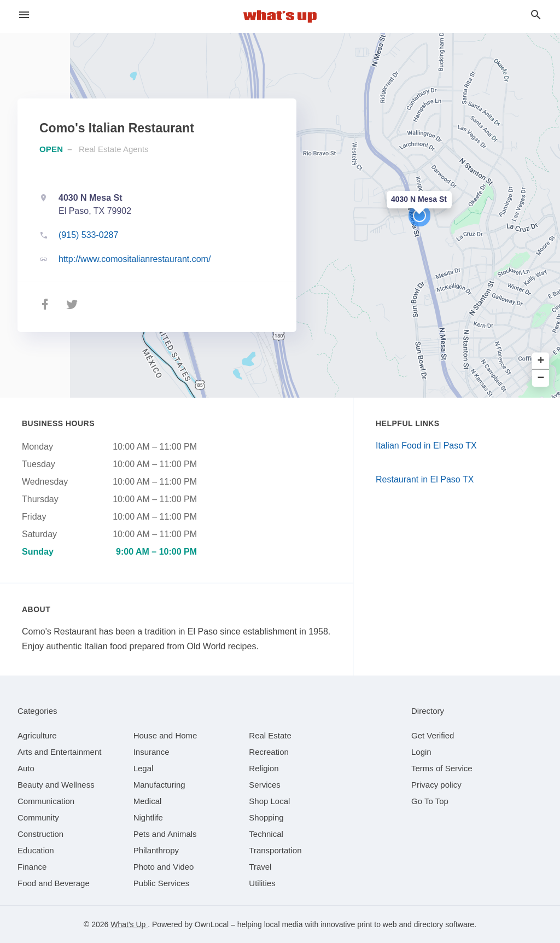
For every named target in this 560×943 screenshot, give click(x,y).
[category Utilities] (262, 883)
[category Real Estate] (270, 735)
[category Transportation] (275, 850)
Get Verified (433, 735)
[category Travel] (260, 867)
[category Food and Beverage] (54, 883)
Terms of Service (442, 768)
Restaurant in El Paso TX (425, 479)
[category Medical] (148, 801)
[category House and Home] (165, 735)
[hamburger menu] (24, 15)
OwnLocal (212, 924)
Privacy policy (436, 785)
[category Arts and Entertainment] (59, 752)
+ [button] (541, 361)
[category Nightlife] (148, 817)
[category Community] (38, 817)
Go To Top (430, 801)
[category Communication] (46, 801)
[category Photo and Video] (164, 867)
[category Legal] (144, 768)
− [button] (541, 378)
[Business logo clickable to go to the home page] (280, 16)
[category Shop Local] (269, 801)
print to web (377, 924)
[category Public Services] (162, 883)
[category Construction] (40, 834)
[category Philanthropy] (156, 850)
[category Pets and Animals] (165, 834)
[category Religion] (264, 768)
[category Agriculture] (37, 735)
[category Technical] (266, 834)
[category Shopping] (266, 817)
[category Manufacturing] (159, 785)
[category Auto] (26, 768)
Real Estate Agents (114, 149)
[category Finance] (32, 867)
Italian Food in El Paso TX (426, 446)
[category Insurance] (151, 752)
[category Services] (265, 785)
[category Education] (36, 850)
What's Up (129, 924)
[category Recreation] (269, 752)
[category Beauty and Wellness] (56, 785)
